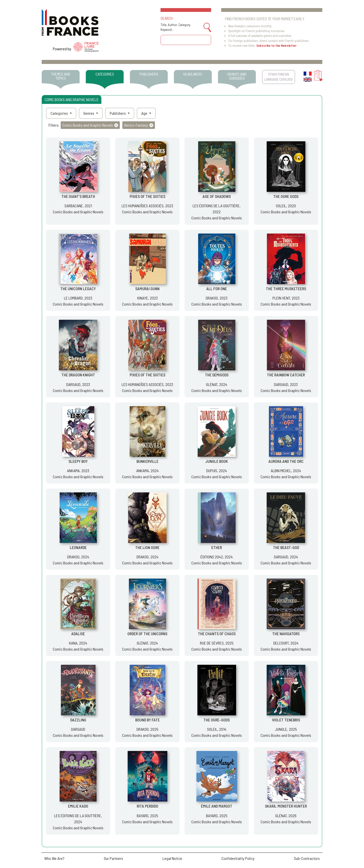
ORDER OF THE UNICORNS (147, 634)
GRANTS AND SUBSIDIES (237, 76)
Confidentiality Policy (238, 858)
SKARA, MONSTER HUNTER (286, 806)
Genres (89, 113)
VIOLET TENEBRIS (286, 720)
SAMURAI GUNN (147, 289)
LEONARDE (78, 547)
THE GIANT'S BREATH (78, 196)
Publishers (118, 113)
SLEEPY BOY (78, 461)
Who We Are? (54, 858)
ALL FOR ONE (217, 289)
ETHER (217, 547)
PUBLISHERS (149, 74)
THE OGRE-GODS (217, 720)
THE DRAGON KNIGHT (78, 375)
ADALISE (78, 634)
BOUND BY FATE (147, 720)
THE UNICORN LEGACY (78, 289)
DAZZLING (78, 720)
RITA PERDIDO (147, 806)
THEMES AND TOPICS (61, 76)
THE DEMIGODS (217, 375)
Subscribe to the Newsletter (276, 45)
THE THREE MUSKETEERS (286, 289)
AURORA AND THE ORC (286, 461)
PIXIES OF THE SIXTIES (147, 196)
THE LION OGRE (147, 547)
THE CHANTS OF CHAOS (217, 634)
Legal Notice (172, 858)
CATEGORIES (105, 74)
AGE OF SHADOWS (217, 196)
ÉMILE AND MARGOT (217, 806)
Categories (60, 113)
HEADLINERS (193, 74)
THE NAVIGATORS (286, 634)
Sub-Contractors (307, 858)
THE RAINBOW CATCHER (286, 375)
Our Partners (113, 858)
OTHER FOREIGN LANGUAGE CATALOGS (279, 77)
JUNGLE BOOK (217, 461)
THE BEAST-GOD (286, 547)
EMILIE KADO (78, 806)
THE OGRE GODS (286, 196)
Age (145, 113)
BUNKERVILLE (147, 461)
